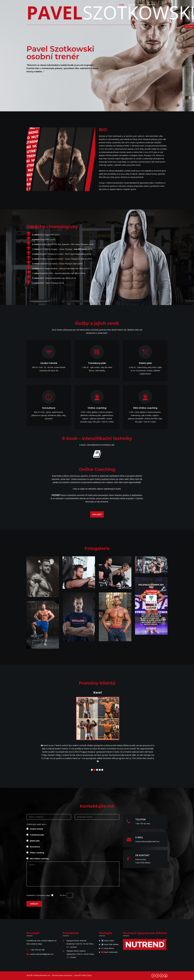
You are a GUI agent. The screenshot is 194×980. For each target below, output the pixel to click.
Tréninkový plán (35, 835)
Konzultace (33, 847)
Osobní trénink (35, 829)
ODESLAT (34, 904)
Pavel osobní (141, 859)
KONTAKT (151, 5)
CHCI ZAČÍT (97, 514)
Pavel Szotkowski (109, 952)
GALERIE (131, 5)
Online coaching (35, 852)
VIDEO (141, 5)
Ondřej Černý (86, 975)
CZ (186, 27)
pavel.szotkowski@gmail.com (147, 841)
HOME (122, 5)
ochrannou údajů (43, 895)
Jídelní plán (33, 841)
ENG (191, 27)
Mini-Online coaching (38, 858)
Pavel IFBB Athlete (143, 863)
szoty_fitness (108, 948)
